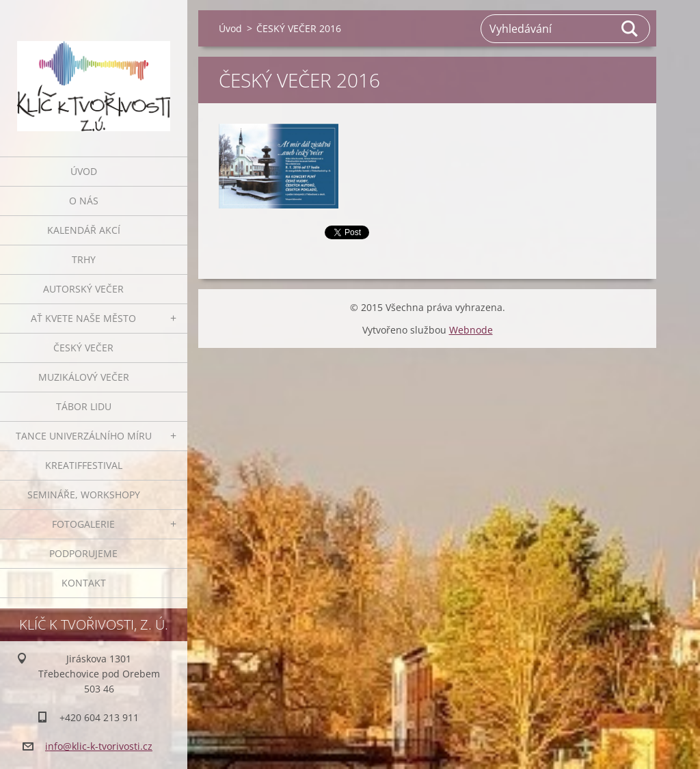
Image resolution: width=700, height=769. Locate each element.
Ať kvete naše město (83, 318)
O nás (84, 201)
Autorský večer (83, 289)
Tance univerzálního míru (84, 436)
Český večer (83, 348)
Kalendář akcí (84, 230)
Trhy (84, 259)
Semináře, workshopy (84, 495)
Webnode (471, 330)
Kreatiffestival (84, 465)
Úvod (84, 171)
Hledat (630, 29)
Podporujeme (83, 553)
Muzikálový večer (84, 377)
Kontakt (84, 583)
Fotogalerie (83, 524)
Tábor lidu (84, 406)
